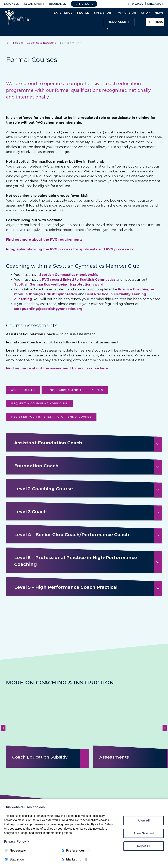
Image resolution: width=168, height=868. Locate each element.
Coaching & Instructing (42, 43)
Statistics (14, 859)
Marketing (72, 859)
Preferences (73, 850)
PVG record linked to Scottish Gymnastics (79, 280)
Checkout (155, 4)
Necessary (15, 850)
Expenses (12, 4)
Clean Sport (34, 4)
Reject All (144, 846)
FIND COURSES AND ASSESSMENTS (75, 390)
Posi (122, 290)
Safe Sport (104, 13)
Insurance (58, 4)
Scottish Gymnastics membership (69, 275)
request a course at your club (39, 404)
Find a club (119, 22)
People (83, 13)
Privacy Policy (16, 841)
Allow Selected (144, 833)
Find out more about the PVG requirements (44, 240)
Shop (146, 13)
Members (84, 4)
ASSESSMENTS (23, 390)
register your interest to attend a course (51, 417)
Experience (63, 13)
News (159, 13)
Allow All (144, 820)
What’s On (127, 13)
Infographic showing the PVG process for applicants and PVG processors (70, 250)
